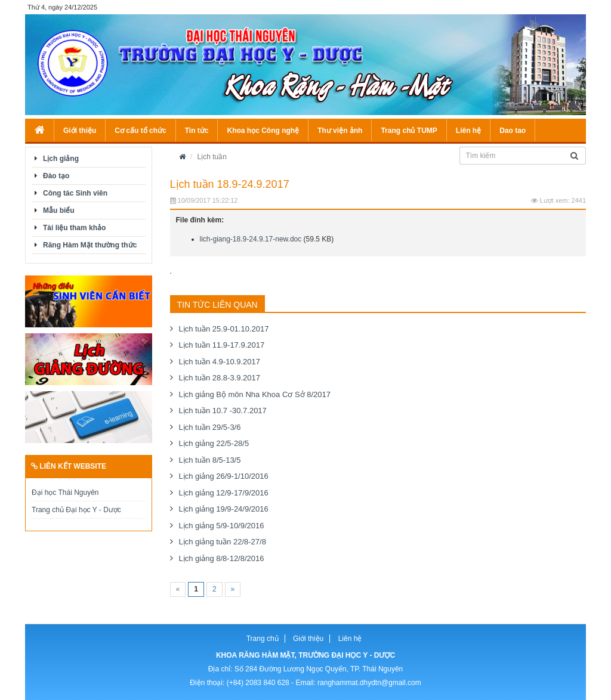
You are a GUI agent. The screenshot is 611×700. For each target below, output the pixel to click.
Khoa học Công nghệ (263, 131)
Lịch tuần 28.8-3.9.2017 (220, 378)
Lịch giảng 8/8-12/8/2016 (222, 558)
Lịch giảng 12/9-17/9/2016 (224, 493)
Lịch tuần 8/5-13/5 (210, 460)
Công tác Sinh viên (75, 193)
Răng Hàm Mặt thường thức (90, 245)
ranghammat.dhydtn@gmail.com (369, 683)
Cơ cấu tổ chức (140, 131)
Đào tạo (56, 176)
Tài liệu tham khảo (74, 228)
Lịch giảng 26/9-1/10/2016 (224, 476)
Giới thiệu (80, 131)
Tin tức (197, 131)
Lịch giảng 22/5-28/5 (214, 443)
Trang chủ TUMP (409, 131)
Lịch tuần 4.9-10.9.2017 (220, 362)
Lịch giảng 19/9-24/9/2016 (224, 509)
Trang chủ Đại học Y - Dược (76, 510)
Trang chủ (263, 639)
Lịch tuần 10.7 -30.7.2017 (223, 411)
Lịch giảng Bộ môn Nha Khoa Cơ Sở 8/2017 (255, 394)
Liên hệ (468, 131)
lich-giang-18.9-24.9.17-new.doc (251, 239)
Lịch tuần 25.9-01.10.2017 (224, 329)
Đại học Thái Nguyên (65, 493)
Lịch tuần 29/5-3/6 (210, 427)
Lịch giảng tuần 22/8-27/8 (223, 542)
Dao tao (513, 131)
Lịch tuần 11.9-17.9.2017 (222, 345)
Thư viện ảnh (340, 131)
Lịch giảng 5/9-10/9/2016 (222, 526)
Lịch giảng (61, 159)
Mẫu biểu (59, 210)
